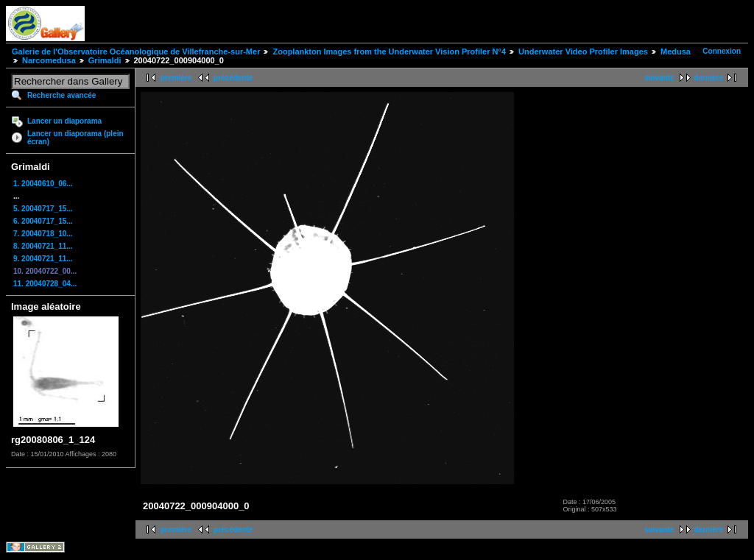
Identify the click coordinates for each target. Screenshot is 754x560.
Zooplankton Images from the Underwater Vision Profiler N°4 (389, 52)
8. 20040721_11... (43, 246)
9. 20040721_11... (43, 259)
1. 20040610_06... (43, 184)
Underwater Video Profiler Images (583, 52)
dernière (709, 78)
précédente (233, 78)
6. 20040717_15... (43, 221)
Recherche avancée (61, 95)
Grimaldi (105, 60)
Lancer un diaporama (64, 121)
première (176, 78)
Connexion (722, 51)
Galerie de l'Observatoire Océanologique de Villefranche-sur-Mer (136, 52)
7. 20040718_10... (43, 234)
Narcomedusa (50, 60)
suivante (659, 78)
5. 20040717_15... (43, 209)
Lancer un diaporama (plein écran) (75, 138)
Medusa (676, 52)
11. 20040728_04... (45, 284)
